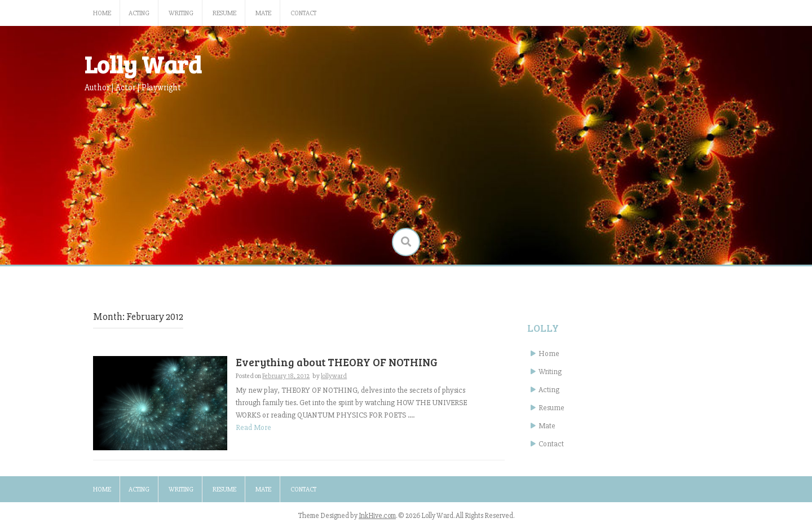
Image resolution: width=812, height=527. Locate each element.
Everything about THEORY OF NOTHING (337, 362)
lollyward (334, 376)
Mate (263, 13)
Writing (181, 13)
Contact (303, 13)
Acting (139, 13)
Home (102, 13)
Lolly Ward (143, 64)
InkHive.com (377, 516)
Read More (253, 427)
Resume (224, 13)
